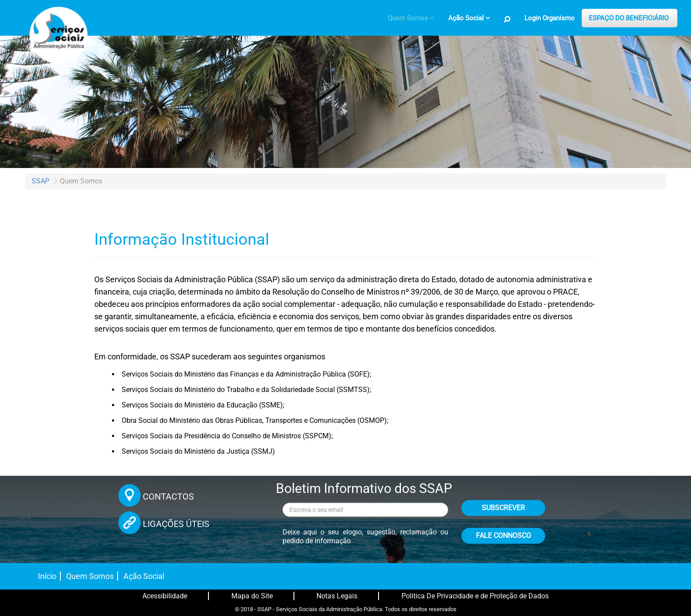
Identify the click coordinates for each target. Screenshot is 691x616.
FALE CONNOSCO (503, 536)
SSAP (41, 181)
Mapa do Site (252, 596)
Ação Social (144, 576)
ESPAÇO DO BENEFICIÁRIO (629, 18)
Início (47, 576)
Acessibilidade (165, 596)
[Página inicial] (57, 33)
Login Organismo (550, 18)
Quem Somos (90, 576)
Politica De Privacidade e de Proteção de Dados (475, 596)
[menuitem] (411, 18)
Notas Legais (337, 596)
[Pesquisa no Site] (507, 19)
